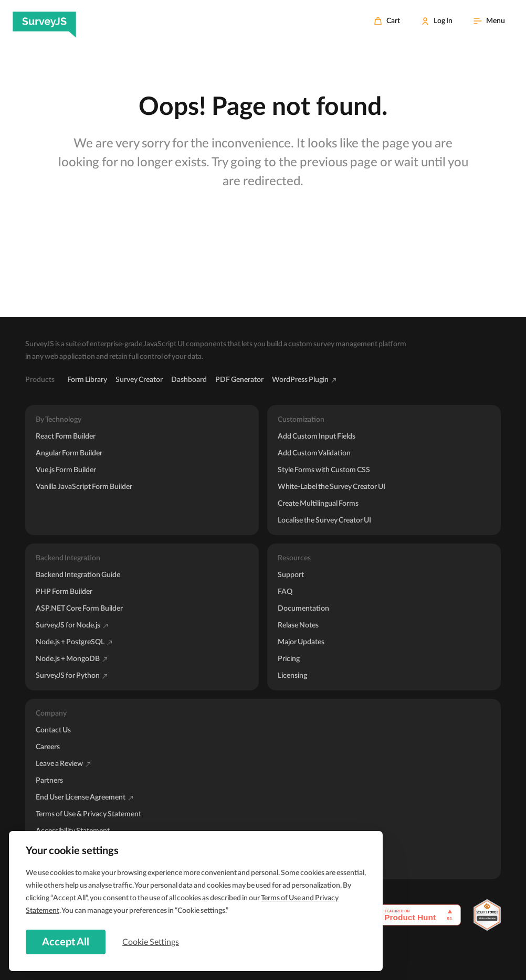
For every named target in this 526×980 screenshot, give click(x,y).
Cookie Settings (152, 942)
